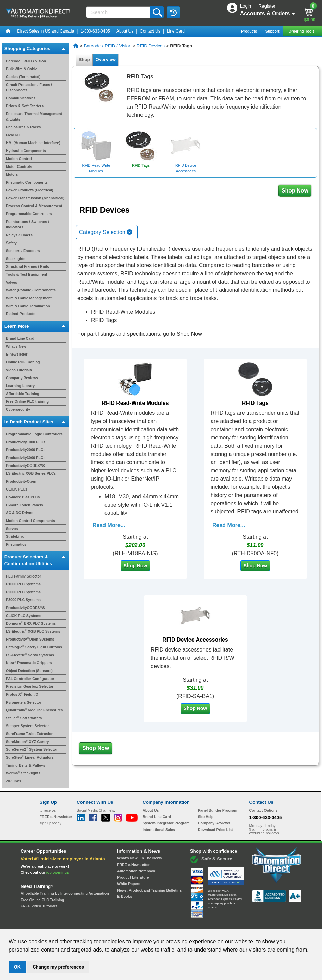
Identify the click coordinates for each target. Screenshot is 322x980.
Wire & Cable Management (29, 298)
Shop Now (295, 191)
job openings (58, 872)
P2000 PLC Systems (23, 592)
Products (250, 31)
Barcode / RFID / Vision (26, 61)
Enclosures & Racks (23, 127)
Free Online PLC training (27, 401)
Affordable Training (23, 394)
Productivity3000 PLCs (26, 458)
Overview (106, 59)
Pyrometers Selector (24, 702)
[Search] (119, 12)
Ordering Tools (302, 31)
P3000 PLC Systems (23, 600)
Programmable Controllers (29, 214)
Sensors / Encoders (23, 251)
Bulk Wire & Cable (22, 69)
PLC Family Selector (23, 576)
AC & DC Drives (20, 513)
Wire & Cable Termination (28, 306)
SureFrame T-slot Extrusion (30, 734)
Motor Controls (19, 166)
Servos (12, 529)
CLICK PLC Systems (24, 616)
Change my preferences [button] (58, 967)
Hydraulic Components (26, 151)
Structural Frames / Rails (27, 266)
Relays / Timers (19, 235)
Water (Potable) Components (31, 290)
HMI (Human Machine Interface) (33, 143)
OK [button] (17, 967)
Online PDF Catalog (23, 362)
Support (273, 31)
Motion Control (19, 159)
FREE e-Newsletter (133, 865)
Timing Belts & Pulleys (26, 765)
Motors (12, 174)
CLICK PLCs (17, 489)
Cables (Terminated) (23, 77)
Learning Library (20, 386)
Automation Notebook (136, 871)
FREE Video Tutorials (39, 906)
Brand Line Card (20, 338)
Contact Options (264, 810)
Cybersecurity (18, 409)
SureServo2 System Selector (32, 749)
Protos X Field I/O (22, 694)
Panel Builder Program (218, 810)
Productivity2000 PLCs (26, 450)
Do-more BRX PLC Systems (31, 623)
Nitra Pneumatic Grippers (29, 663)
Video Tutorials (19, 370)
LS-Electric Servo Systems (30, 655)
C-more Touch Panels (24, 505)
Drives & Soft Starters (25, 106)
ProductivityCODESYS (25, 466)
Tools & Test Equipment (26, 274)
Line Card (176, 31)
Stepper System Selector (27, 726)
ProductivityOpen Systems (30, 639)
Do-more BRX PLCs (23, 497)
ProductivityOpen (21, 481)
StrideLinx (15, 536)
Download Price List (215, 830)
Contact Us (150, 31)
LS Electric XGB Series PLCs (31, 473)
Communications (21, 98)
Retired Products (21, 314)
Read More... (109, 525)
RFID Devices (151, 46)
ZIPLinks (13, 781)
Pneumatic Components (27, 182)
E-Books (125, 896)
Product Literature (133, 877)
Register (267, 6)
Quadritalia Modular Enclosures (34, 710)
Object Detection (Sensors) (29, 671)
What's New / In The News (139, 858)
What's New (16, 346)
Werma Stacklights (23, 773)
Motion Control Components (30, 521)
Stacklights (16, 259)
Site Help (206, 817)
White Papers (129, 884)
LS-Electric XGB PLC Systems (33, 631)
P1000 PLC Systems (23, 584)
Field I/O (13, 135)
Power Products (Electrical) (30, 190)
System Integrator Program (166, 823)
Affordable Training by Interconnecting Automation (65, 893)
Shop (84, 59)
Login (246, 6)
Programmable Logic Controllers (34, 434)
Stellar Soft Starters (24, 718)
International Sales (159, 830)
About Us (125, 31)
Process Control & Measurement (34, 206)
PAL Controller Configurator (30, 679)
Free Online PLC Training (42, 900)
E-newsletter (17, 354)
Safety (11, 243)
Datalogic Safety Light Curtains (34, 647)
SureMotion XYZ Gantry (27, 742)
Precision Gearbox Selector (30, 686)
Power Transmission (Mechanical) (35, 198)
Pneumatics (16, 544)
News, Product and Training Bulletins (149, 890)
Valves (11, 282)
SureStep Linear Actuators (30, 757)
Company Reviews (22, 378)
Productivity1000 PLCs (26, 442)
